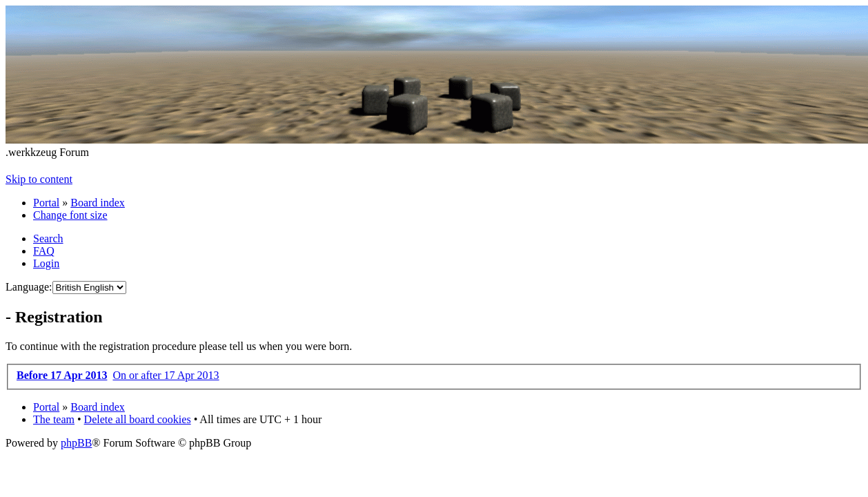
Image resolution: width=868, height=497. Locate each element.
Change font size (70, 215)
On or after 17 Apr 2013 (166, 375)
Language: (29, 287)
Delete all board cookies (138, 419)
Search (48, 238)
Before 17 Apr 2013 (62, 375)
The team (54, 419)
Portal (46, 203)
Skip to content (39, 179)
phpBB (76, 443)
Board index (98, 203)
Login (46, 263)
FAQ (44, 251)
